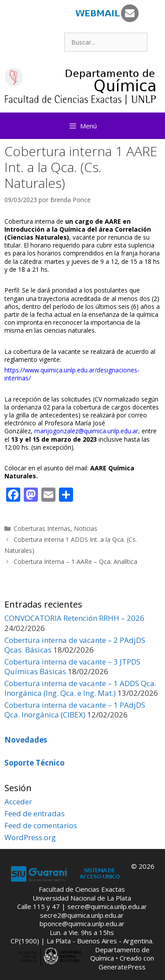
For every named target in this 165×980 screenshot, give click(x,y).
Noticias (86, 528)
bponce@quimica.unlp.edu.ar (82, 924)
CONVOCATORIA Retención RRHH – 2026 (74, 618)
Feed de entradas (35, 813)
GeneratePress (122, 967)
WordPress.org (30, 837)
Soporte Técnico (35, 763)
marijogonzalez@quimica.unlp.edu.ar (86, 431)
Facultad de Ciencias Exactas (82, 889)
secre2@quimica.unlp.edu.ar (82, 915)
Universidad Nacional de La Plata (82, 898)
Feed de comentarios (41, 825)
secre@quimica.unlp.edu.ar (107, 906)
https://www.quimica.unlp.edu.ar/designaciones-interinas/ (72, 374)
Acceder (18, 802)
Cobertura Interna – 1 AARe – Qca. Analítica (75, 561)
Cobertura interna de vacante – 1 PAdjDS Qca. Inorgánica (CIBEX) (75, 710)
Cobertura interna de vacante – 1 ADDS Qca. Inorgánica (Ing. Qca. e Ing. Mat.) (80, 688)
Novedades (26, 740)
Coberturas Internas (42, 528)
